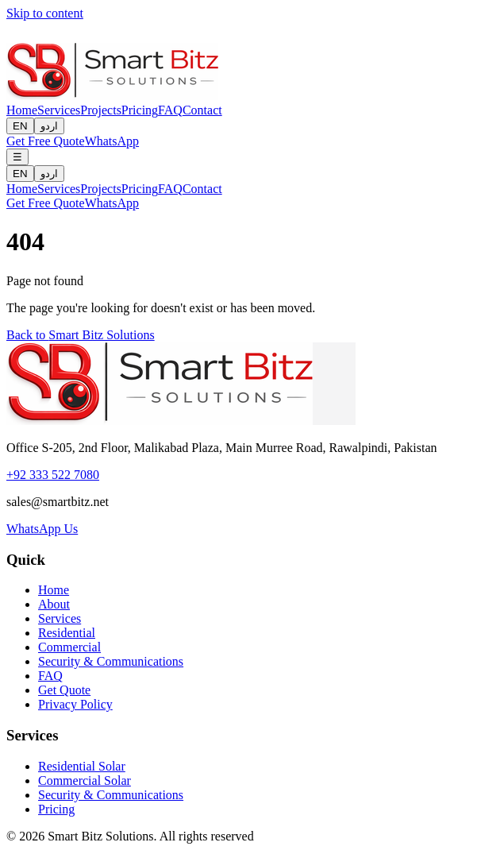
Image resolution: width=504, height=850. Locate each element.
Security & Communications (111, 661)
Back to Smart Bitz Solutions (81, 335)
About (54, 604)
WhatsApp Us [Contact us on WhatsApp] (42, 529)
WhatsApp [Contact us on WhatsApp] (112, 141)
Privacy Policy (75, 704)
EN (20, 126)
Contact (202, 110)
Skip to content (45, 13)
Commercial (69, 647)
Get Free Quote (46, 141)
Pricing (140, 110)
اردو (49, 126)
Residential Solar (82, 766)
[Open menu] (17, 157)
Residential (67, 633)
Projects (101, 110)
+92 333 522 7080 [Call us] (53, 475)
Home (22, 110)
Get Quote (64, 690)
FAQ (170, 110)
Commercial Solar (85, 780)
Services (59, 110)
